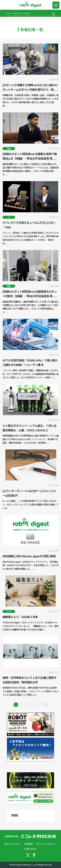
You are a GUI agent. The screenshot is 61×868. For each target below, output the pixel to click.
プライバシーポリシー (46, 844)
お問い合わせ (30, 849)
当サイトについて (13, 844)
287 (45, 704)
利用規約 (28, 844)
